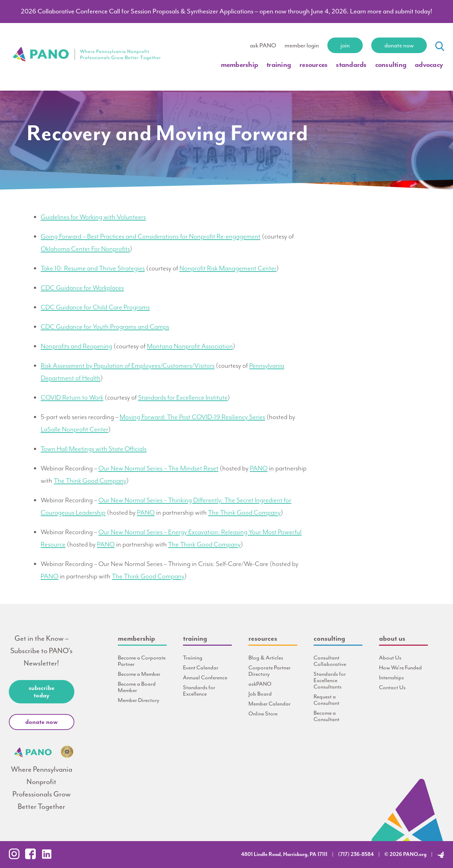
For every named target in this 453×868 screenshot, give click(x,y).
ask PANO (263, 45)
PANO (259, 468)
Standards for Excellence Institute (183, 398)
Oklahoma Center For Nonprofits (85, 249)
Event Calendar (201, 668)
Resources (313, 64)
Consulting (391, 64)
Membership (240, 64)
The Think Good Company (90, 481)
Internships (391, 678)
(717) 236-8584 (356, 854)
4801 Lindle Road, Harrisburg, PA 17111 (284, 854)
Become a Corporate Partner (142, 661)
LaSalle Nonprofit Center (74, 429)
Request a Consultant (326, 700)
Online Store (263, 714)
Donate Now (399, 45)
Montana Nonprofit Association (190, 346)
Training (279, 64)
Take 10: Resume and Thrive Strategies (93, 268)
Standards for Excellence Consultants (330, 680)
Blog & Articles (266, 658)
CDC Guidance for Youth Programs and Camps (105, 327)
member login (302, 45)
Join (345, 45)
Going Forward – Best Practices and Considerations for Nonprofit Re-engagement (151, 236)
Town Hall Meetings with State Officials (94, 449)
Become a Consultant (326, 716)
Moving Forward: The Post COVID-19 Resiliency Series (192, 417)
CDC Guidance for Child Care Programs (95, 307)
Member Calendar (269, 704)
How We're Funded (400, 668)
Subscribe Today (42, 692)
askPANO (260, 684)
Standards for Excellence (199, 691)
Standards (351, 64)
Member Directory (139, 700)
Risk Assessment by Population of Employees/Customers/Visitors (128, 366)
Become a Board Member (137, 687)
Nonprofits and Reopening (76, 346)
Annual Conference (205, 678)
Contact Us (392, 687)
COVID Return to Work (72, 398)
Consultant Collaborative (330, 661)
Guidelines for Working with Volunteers (93, 217)
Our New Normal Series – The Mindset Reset (158, 468)
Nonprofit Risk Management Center (228, 268)
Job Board (260, 694)
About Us (390, 658)
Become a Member (139, 674)
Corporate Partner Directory (269, 671)
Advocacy (429, 64)
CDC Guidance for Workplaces (82, 288)
